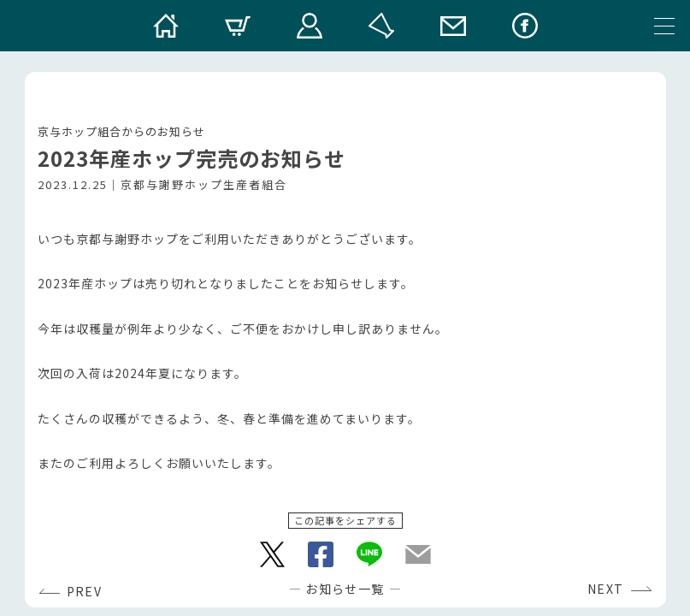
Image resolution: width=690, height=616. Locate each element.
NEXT (606, 589)
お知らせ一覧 (345, 589)
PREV (85, 591)
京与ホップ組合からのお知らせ (121, 131)
